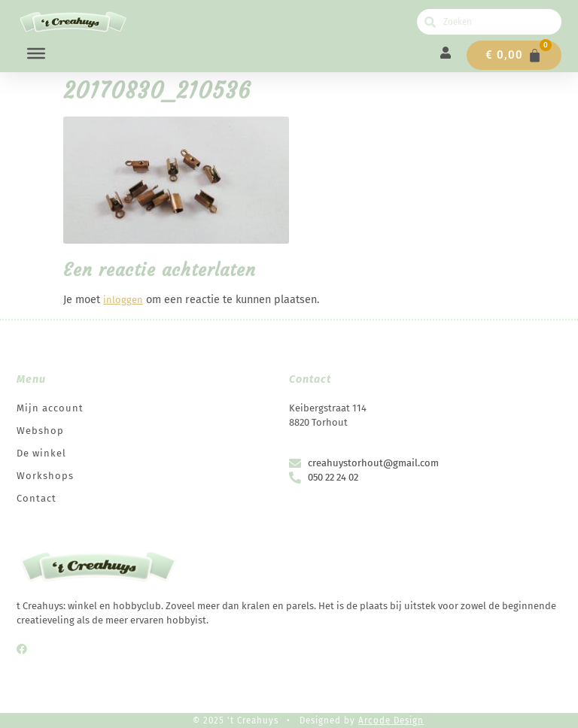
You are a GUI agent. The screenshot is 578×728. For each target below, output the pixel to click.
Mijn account (50, 408)
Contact (37, 498)
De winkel (41, 453)
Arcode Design (391, 720)
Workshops (45, 476)
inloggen (123, 300)
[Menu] (36, 53)
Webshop (40, 431)
